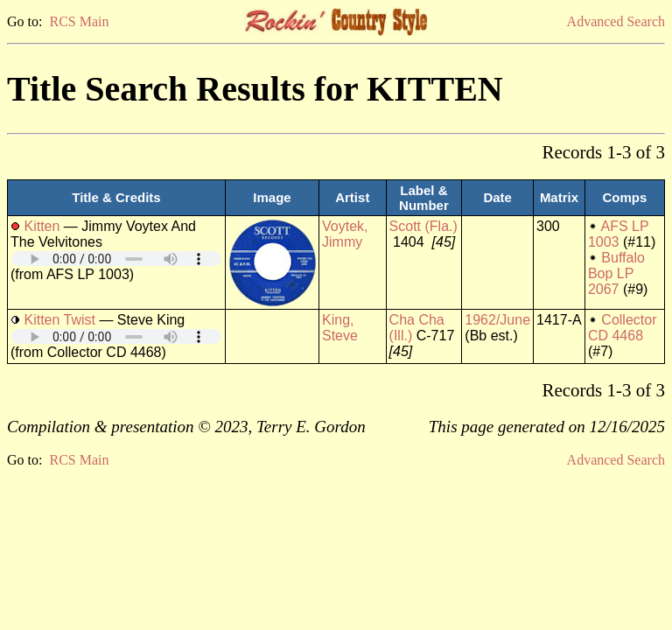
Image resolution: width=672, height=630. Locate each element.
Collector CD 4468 (623, 328)
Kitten (42, 226)
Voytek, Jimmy (345, 234)
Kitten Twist (59, 320)
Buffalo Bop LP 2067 (616, 273)
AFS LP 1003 (618, 234)
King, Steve (340, 328)
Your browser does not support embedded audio (116, 259)
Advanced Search (616, 21)
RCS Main (79, 21)
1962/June (497, 320)
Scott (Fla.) (423, 226)
